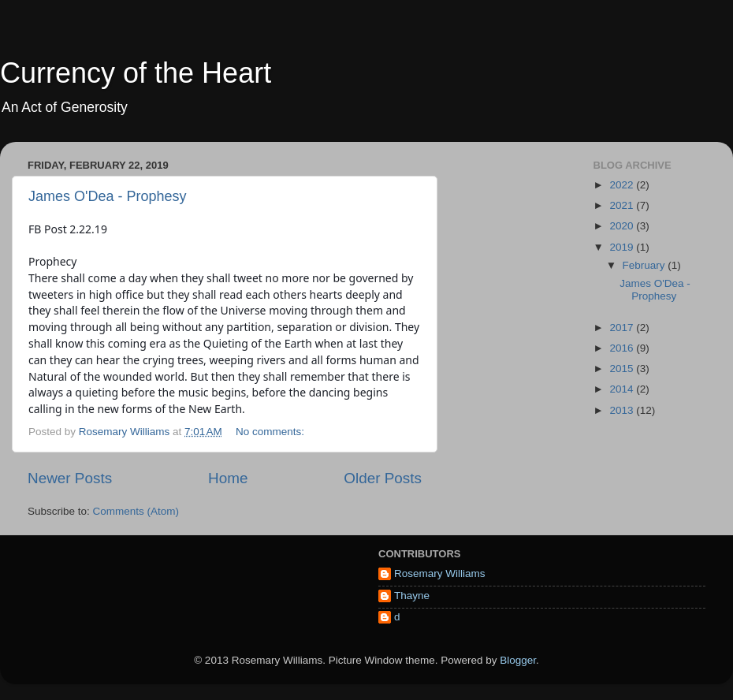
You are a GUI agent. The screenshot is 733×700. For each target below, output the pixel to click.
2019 (623, 247)
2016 (623, 348)
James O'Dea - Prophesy (108, 196)
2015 (623, 369)
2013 (623, 410)
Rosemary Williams (440, 573)
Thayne (412, 596)
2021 (623, 205)
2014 (623, 389)
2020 (623, 226)
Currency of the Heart (136, 73)
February (646, 265)
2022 (623, 185)
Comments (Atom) (136, 511)
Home (228, 478)
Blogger (518, 660)
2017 (623, 328)
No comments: (272, 432)
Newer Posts (70, 478)
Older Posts (383, 478)
